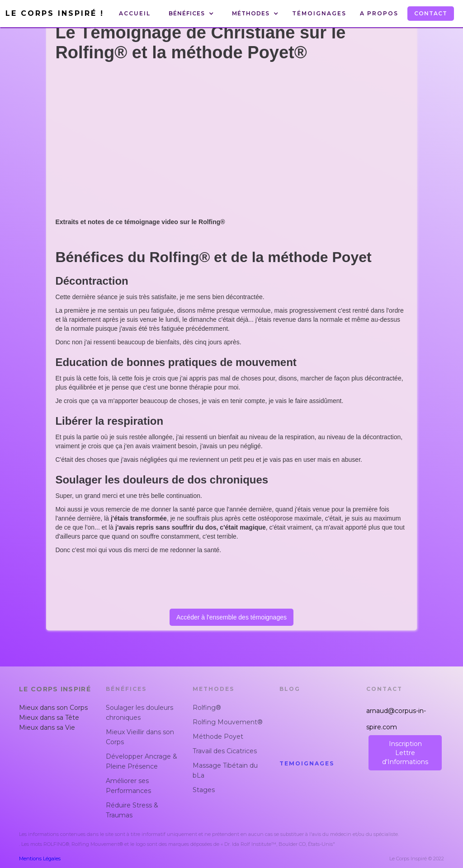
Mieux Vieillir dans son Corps (140, 737)
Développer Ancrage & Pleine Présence (142, 761)
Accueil (135, 13)
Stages (204, 790)
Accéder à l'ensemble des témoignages (231, 617)
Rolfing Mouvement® (228, 722)
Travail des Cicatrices (225, 751)
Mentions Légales (40, 859)
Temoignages (307, 763)
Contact (431, 13)
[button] (191, 14)
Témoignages (319, 13)
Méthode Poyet (218, 737)
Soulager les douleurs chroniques (139, 713)
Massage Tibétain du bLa (225, 770)
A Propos (379, 13)
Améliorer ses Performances (128, 786)
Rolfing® (207, 708)
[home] (57, 14)
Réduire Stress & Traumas (132, 810)
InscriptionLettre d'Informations (405, 753)
